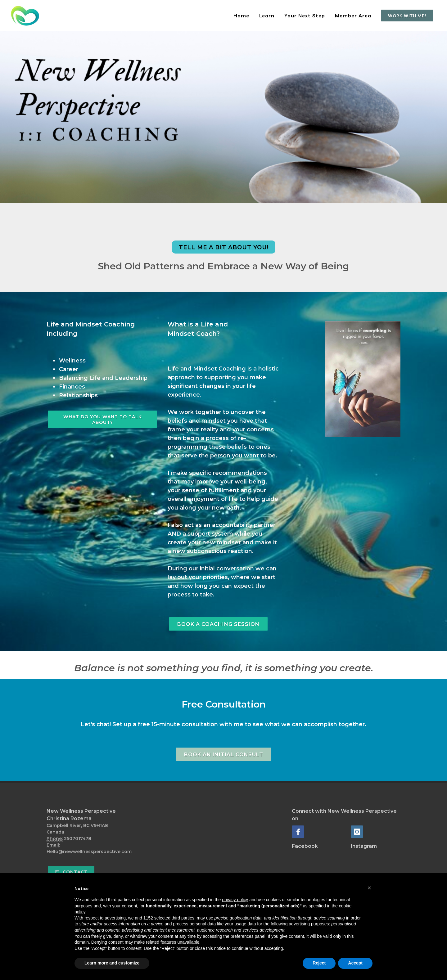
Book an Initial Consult (224, 755)
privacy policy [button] (235, 900)
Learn (267, 16)
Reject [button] (319, 963)
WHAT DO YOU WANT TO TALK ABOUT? (103, 420)
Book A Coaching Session (218, 624)
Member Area (353, 16)
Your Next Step (305, 16)
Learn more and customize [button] (112, 963)
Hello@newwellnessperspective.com (89, 852)
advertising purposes (309, 924)
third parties (183, 918)
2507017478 (78, 838)
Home (241, 16)
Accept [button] (355, 963)
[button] (369, 888)
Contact (71, 872)
